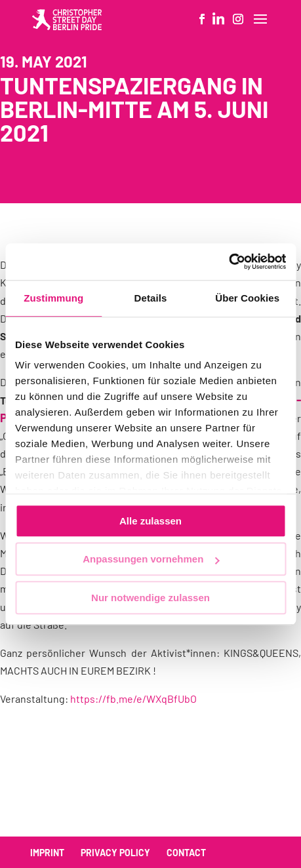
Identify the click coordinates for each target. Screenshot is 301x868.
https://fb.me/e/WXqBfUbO (133, 699)
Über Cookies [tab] (247, 298)
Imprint (47, 853)
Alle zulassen (150, 521)
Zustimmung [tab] (53, 298)
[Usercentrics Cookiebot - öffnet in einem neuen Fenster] (229, 262)
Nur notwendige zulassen (150, 598)
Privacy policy (115, 853)
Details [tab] (151, 298)
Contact (186, 853)
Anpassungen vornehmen (151, 559)
